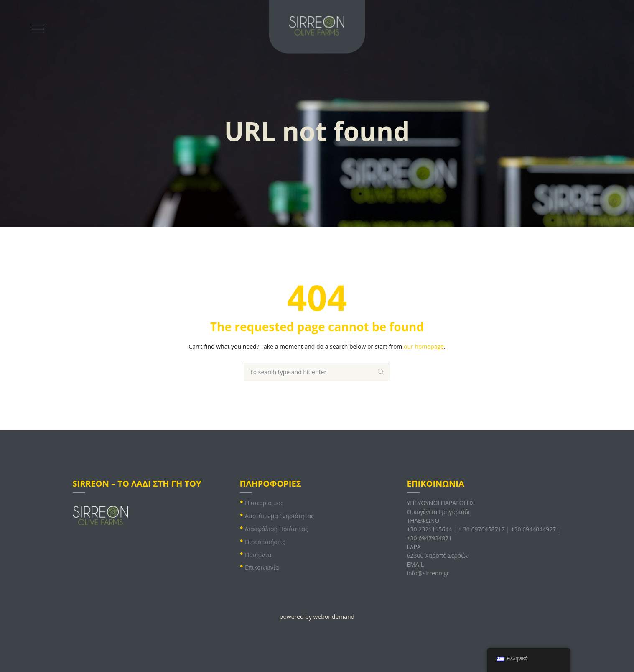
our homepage (424, 346)
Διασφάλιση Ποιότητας (276, 529)
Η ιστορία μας (264, 503)
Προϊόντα (258, 555)
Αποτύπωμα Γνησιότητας (279, 516)
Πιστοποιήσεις (265, 542)
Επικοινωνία (262, 567)
